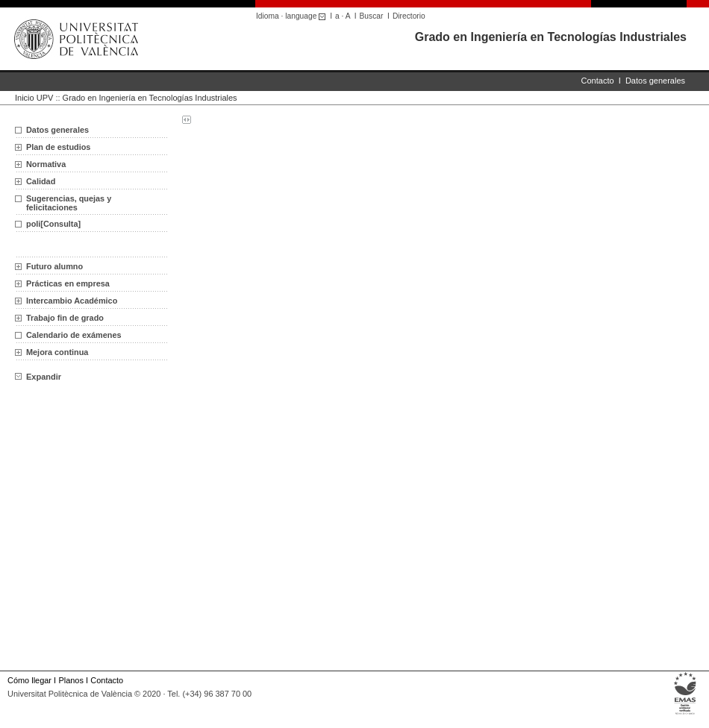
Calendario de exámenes (74, 335)
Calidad (41, 181)
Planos (71, 680)
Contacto (598, 81)
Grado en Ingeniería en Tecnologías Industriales (551, 37)
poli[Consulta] (53, 224)
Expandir (38, 377)
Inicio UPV (34, 98)
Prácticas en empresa (68, 283)
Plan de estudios (58, 147)
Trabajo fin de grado (65, 318)
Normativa (46, 164)
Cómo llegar (29, 680)
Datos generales (655, 81)
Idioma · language (293, 16)
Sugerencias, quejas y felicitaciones (69, 203)
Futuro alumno (54, 266)
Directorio (409, 16)
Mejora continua (57, 352)
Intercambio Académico (72, 301)
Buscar (372, 16)
